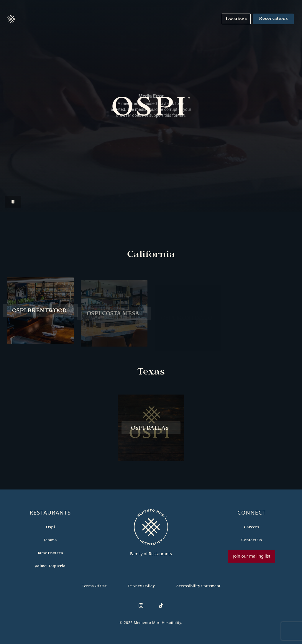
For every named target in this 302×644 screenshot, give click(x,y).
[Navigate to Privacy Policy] (141, 586)
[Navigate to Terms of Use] (94, 586)
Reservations (273, 19)
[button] (11, 19)
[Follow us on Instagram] (141, 606)
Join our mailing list (252, 556)
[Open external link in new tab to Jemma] (50, 540)
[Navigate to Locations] (236, 19)
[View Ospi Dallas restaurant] (151, 431)
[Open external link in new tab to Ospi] (50, 527)
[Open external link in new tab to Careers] (252, 527)
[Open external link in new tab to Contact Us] (252, 540)
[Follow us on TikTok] (161, 606)
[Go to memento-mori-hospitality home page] (151, 533)
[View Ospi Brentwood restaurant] (40, 313)
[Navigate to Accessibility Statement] (198, 586)
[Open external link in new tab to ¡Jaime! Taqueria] (50, 566)
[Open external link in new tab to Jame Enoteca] (50, 553)
